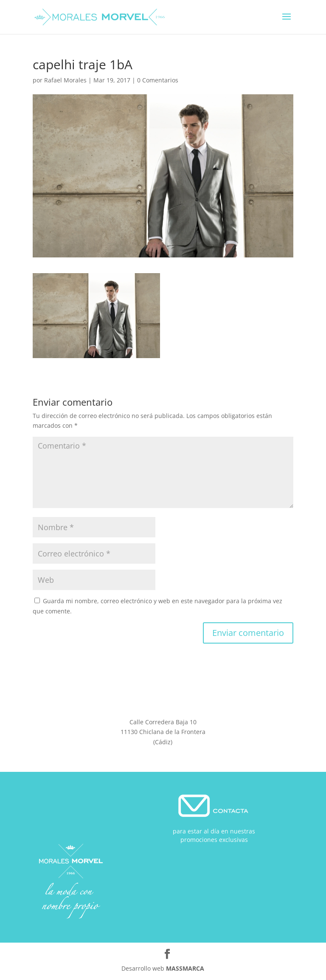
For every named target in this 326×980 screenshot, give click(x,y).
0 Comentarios (158, 80)
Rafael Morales (65, 80)
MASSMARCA (185, 968)
